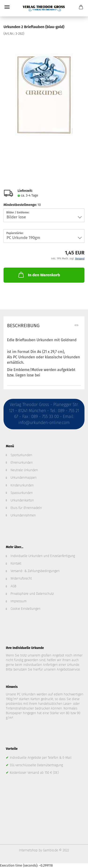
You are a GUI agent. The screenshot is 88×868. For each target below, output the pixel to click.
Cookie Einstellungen (26, 609)
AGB (13, 586)
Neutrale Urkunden (24, 470)
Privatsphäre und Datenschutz (32, 594)
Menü (7, 7)
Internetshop (28, 850)
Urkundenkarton (22, 500)
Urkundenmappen (24, 478)
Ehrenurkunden (22, 463)
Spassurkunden (22, 493)
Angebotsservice (68, 669)
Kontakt (16, 563)
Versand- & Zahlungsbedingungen (35, 571)
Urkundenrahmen (23, 515)
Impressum (19, 601)
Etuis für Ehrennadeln (26, 508)
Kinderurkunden (22, 485)
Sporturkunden (21, 455)
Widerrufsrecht (21, 578)
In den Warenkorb (39, 275)
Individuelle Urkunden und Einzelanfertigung (43, 556)
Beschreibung (23, 326)
